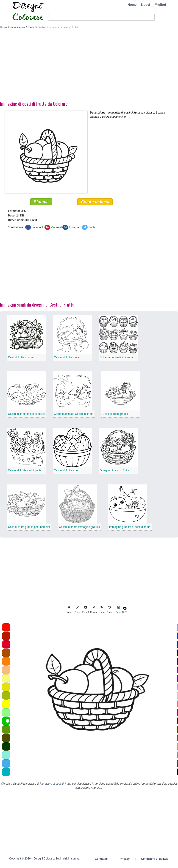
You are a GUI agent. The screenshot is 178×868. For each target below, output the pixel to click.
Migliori (160, 5)
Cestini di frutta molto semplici (26, 414)
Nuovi (146, 5)
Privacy (125, 859)
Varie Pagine (17, 27)
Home (132, 5)
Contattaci (102, 859)
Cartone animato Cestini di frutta (74, 414)
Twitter (92, 227)
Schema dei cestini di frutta (116, 357)
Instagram (75, 227)
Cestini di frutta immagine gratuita (79, 527)
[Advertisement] (88, 66)
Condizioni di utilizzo (155, 859)
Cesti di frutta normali (21, 357)
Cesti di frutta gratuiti (115, 414)
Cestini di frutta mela (66, 357)
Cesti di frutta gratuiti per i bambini (29, 527)
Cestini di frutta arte (66, 470)
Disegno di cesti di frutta (114, 470)
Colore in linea (95, 202)
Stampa (41, 202)
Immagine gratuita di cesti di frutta (130, 527)
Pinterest (56, 227)
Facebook (38, 227)
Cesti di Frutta (36, 27)
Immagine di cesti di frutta (56, 784)
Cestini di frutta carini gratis (25, 470)
